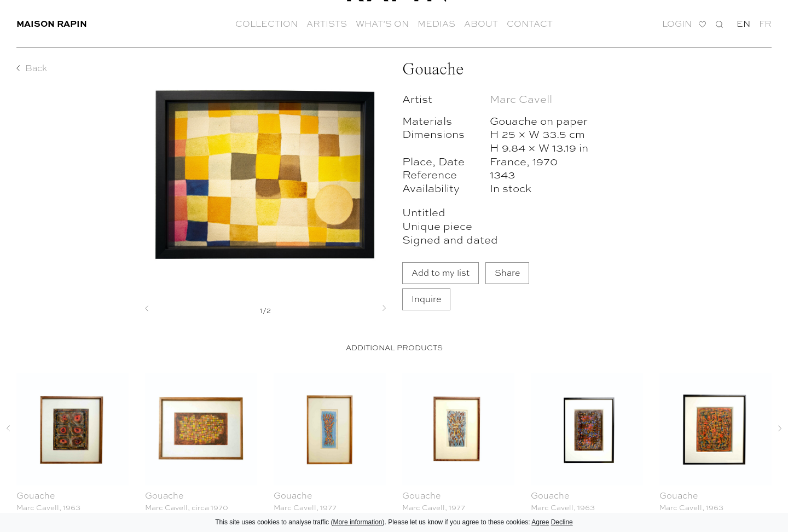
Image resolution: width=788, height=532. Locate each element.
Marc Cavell (521, 98)
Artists (327, 22)
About (481, 22)
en (743, 22)
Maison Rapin (52, 22)
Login (677, 22)
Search (719, 22)
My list (702, 23)
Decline (562, 522)
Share (507, 272)
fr (765, 22)
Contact (530, 22)
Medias (436, 22)
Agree (540, 522)
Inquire (426, 299)
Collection (266, 22)
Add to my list (441, 272)
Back (36, 68)
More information (357, 522)
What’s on (382, 22)
